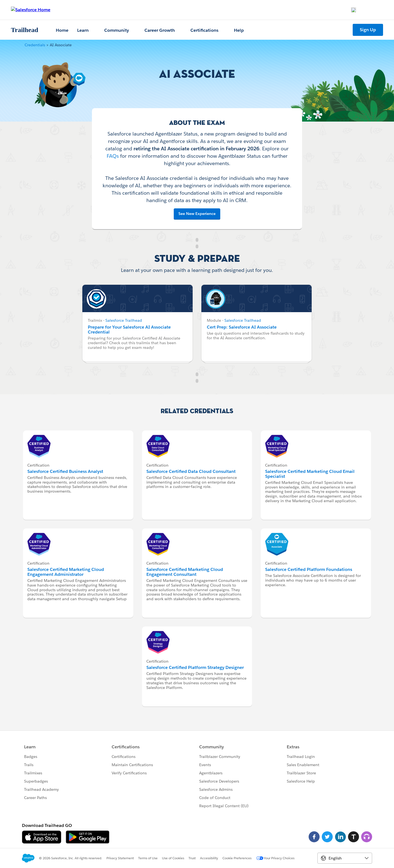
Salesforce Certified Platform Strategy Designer (195, 667)
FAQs (113, 156)
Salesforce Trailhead (124, 320)
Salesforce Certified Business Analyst (65, 471)
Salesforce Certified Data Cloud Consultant (191, 471)
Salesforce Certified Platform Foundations (309, 569)
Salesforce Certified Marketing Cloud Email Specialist (310, 474)
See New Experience (197, 214)
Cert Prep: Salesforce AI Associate (242, 327)
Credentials (35, 45)
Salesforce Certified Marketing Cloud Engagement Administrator (66, 572)
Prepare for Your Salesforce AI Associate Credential (129, 330)
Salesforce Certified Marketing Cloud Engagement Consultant (185, 572)
